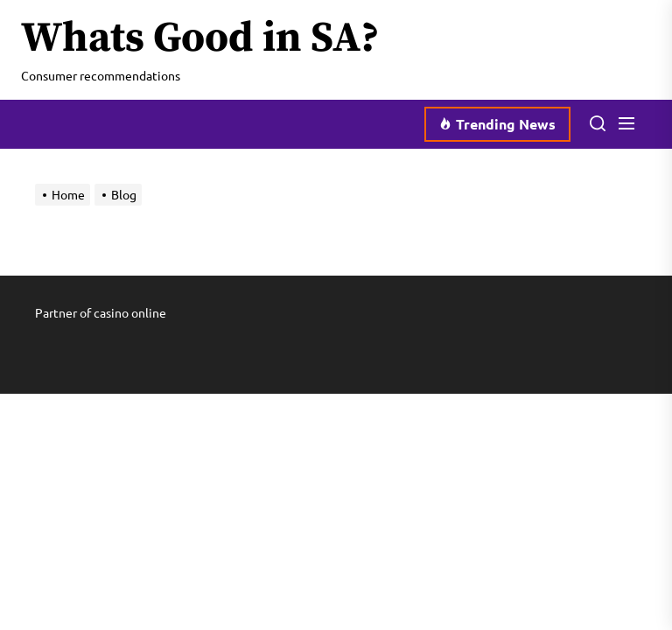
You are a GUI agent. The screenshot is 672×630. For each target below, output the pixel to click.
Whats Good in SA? (200, 39)
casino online (130, 312)
